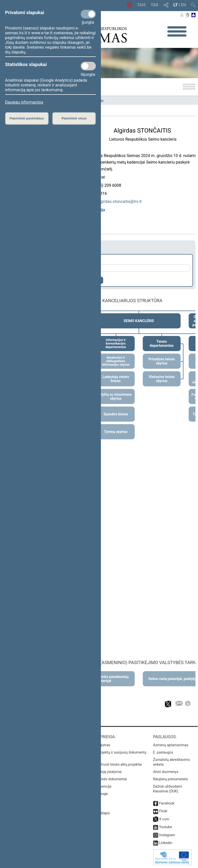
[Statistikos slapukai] (88, 66)
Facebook (167, 803)
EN (183, 5)
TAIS (141, 5)
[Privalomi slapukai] (88, 14)
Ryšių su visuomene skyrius (116, 396)
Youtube (166, 827)
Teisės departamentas (162, 344)
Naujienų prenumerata (171, 779)
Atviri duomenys (166, 772)
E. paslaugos (163, 752)
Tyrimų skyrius (116, 432)
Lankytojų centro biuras (116, 379)
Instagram (167, 835)
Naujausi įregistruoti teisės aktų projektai (110, 764)
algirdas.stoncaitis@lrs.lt (120, 201)
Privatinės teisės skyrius (162, 361)
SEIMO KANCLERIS (139, 321)
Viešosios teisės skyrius (162, 379)
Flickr (163, 811)
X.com (164, 819)
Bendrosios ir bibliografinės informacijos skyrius (116, 361)
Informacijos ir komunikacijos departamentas (116, 344)
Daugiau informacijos (24, 102)
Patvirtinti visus (74, 118)
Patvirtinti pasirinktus (27, 118)
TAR (155, 5)
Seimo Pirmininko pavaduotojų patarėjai (104, 679)
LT (176, 5)
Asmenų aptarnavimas (171, 745)
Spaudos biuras (116, 414)
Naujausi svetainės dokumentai (102, 779)
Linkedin (166, 843)
